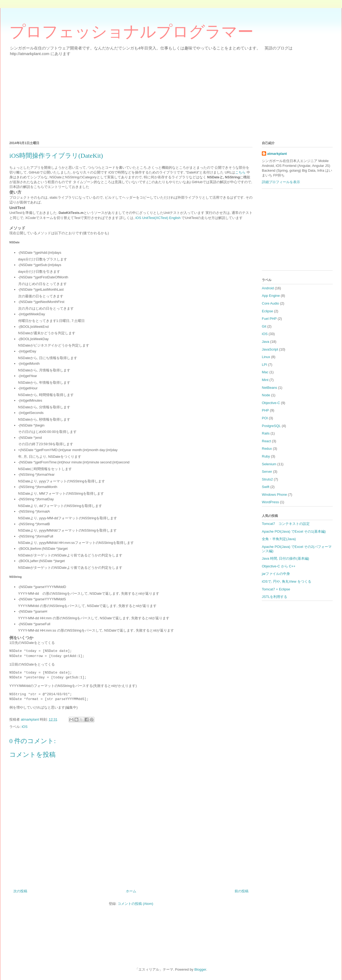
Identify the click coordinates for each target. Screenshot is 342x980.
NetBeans (269, 388)
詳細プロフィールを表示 (281, 182)
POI (265, 418)
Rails (266, 433)
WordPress (270, 502)
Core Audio (270, 303)
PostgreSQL (271, 426)
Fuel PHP (269, 319)
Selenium (269, 464)
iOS (25, 727)
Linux (266, 357)
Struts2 (267, 479)
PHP (265, 410)
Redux (267, 449)
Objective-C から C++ (279, 566)
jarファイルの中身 (276, 574)
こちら (240, 172)
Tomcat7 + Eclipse (276, 589)
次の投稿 (20, 891)
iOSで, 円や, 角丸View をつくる (287, 581)
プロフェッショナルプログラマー (131, 32)
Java (265, 342)
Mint (265, 380)
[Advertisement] (170, 98)
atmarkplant (277, 154)
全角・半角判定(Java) (279, 539)
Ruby (266, 456)
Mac (265, 372)
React (266, 441)
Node (266, 395)
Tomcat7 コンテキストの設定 (286, 524)
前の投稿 (242, 891)
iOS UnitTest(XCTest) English (158, 218)
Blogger (200, 969)
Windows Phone (274, 495)
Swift (266, 487)
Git (264, 326)
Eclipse (267, 311)
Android (268, 288)
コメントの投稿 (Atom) (135, 904)
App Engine (271, 296)
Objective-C (271, 403)
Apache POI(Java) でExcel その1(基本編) (294, 531)
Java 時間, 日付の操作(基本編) (285, 558)
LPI (265, 365)
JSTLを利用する (275, 597)
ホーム (131, 891)
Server (267, 472)
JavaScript (270, 349)
